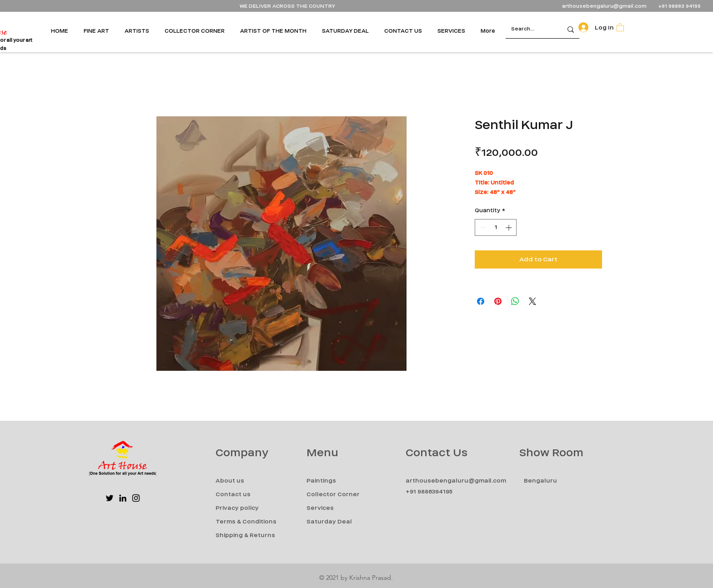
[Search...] (527, 29)
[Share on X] (532, 301)
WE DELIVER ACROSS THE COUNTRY (287, 6)
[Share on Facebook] (481, 301)
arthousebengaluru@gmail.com (604, 6)
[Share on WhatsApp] (515, 301)
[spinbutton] (496, 227)
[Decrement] (482, 227)
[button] (100, 31)
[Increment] (510, 227)
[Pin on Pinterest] (498, 301)
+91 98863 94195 (680, 6)
